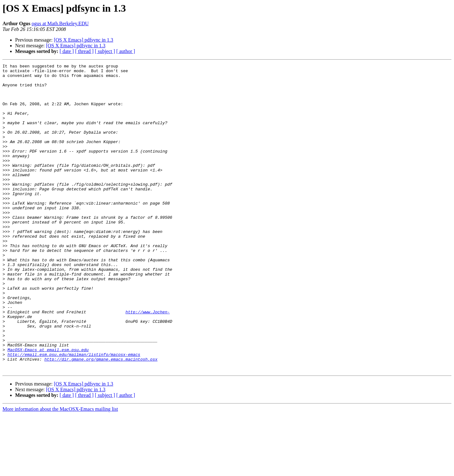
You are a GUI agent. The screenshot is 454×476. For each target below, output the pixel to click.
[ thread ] (84, 51)
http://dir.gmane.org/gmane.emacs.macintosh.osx (101, 419)
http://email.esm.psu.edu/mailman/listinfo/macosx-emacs (74, 413)
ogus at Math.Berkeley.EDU (60, 23)
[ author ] (126, 51)
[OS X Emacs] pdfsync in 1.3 (84, 40)
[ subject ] (105, 51)
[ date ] (67, 51)
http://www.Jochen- (148, 362)
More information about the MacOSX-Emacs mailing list (60, 470)
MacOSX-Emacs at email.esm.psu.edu (48, 407)
